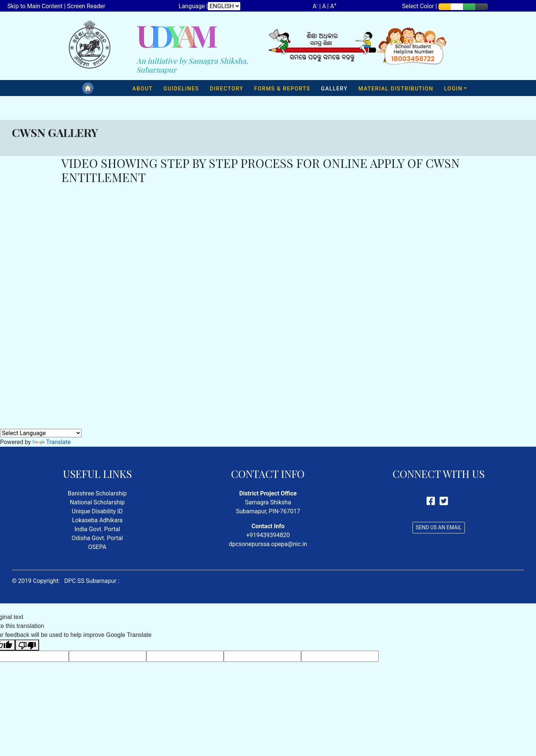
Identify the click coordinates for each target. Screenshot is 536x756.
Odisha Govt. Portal (98, 538)
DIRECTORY (227, 89)
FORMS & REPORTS (282, 89)
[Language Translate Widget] (41, 433)
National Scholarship (98, 502)
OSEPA (97, 547)
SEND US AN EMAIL (439, 527)
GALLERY (334, 89)
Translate (52, 442)
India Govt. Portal (97, 529)
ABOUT (143, 89)
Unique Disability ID (97, 511)
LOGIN (453, 89)
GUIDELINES (181, 89)
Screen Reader (86, 6)
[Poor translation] (27, 645)
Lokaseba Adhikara (97, 520)
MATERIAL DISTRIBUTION (396, 89)
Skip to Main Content (35, 6)
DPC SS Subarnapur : (92, 581)
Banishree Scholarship (97, 493)
